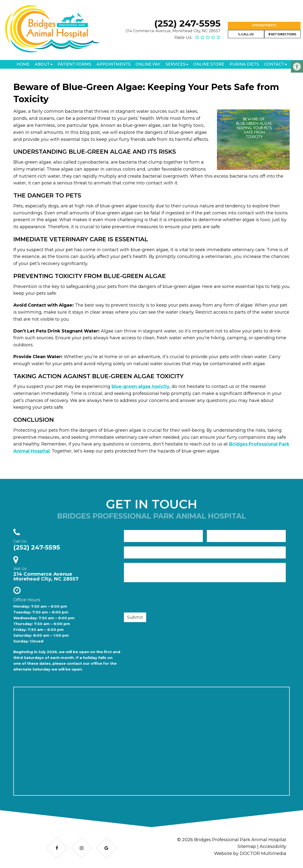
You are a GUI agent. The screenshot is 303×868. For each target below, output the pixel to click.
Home (23, 64)
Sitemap (247, 846)
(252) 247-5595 (187, 23)
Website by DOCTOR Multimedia (250, 853)
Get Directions (283, 35)
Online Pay (148, 64)
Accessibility (273, 846)
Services (175, 64)
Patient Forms (74, 64)
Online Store (209, 64)
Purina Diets (244, 64)
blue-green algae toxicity (140, 386)
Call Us (246, 35)
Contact (274, 64)
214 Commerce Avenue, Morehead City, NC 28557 (173, 31)
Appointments (264, 26)
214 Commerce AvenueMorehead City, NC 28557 (46, 576)
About (42, 64)
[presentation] (161, 598)
